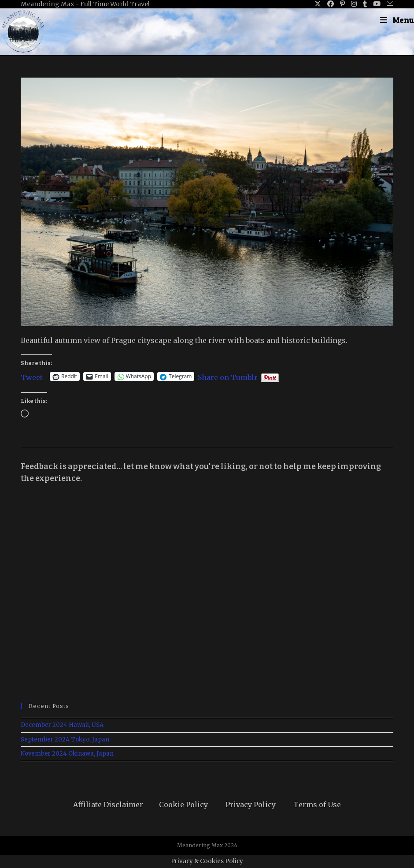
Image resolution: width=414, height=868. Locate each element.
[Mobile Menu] (397, 20)
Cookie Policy (183, 805)
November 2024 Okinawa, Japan (67, 754)
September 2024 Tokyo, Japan (65, 739)
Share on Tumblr (228, 376)
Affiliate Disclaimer (108, 805)
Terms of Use (317, 805)
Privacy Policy (251, 805)
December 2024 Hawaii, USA (62, 725)
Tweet (32, 376)
